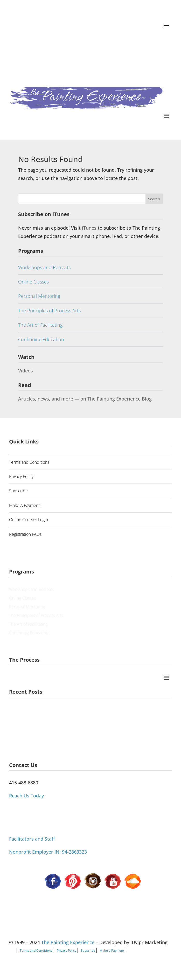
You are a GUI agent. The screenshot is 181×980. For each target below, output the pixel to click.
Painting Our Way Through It (34, 724)
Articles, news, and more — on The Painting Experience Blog (85, 399)
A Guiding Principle (27, 712)
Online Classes (33, 282)
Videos (26, 371)
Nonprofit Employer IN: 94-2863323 (48, 852)
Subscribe (18, 491)
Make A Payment (24, 505)
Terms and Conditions (29, 462)
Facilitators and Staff (32, 839)
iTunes (90, 228)
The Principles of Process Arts (49, 311)
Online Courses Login (29, 520)
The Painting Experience (68, 942)
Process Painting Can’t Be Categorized (43, 735)
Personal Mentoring (39, 296)
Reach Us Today (26, 796)
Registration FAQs (25, 534)
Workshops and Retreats (44, 267)
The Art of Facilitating (40, 325)
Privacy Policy (21, 476)
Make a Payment (112, 950)
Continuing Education (41, 339)
